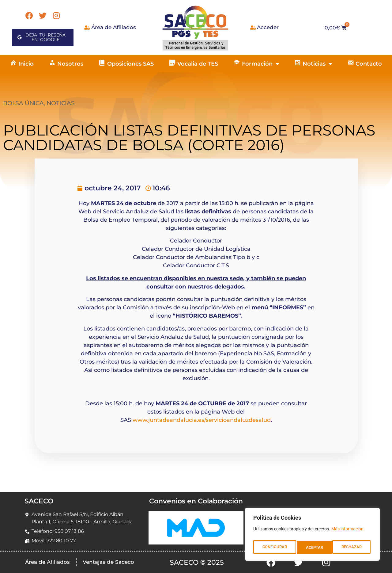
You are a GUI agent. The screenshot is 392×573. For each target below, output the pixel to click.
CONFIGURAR (274, 548)
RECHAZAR (316, 548)
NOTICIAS (60, 103)
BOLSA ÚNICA (24, 103)
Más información (347, 532)
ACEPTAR (354, 548)
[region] (312, 536)
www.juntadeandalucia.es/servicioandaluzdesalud (202, 420)
